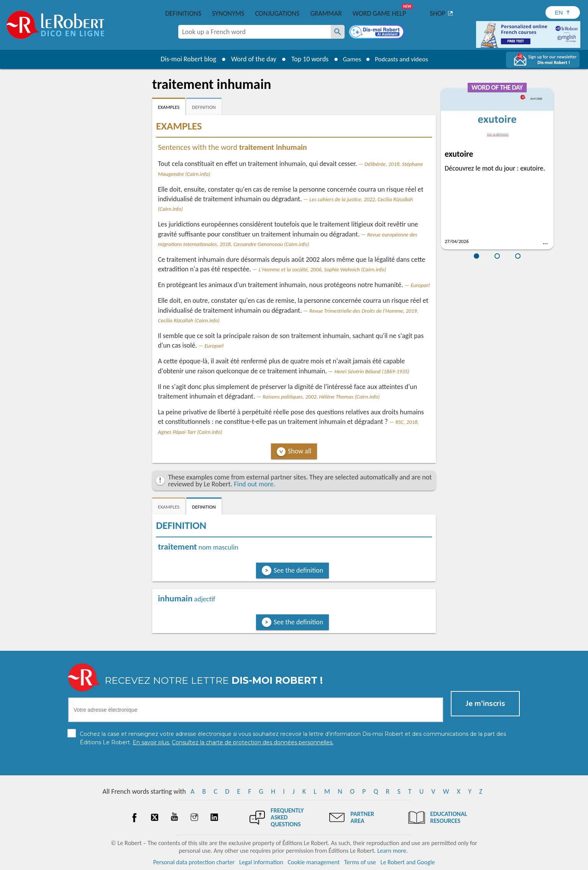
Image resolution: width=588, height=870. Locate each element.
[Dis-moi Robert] (377, 33)
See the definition (298, 570)
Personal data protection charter (194, 862)
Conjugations (277, 13)
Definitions (183, 13)
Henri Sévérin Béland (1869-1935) (372, 371)
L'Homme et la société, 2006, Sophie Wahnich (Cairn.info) (322, 269)
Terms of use (360, 862)
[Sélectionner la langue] (563, 12)
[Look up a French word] (338, 32)
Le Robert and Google (408, 862)
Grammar (326, 13)
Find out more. (255, 484)
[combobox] (255, 32)
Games (350, 59)
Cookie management (314, 862)
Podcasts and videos (403, 59)
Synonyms (228, 13)
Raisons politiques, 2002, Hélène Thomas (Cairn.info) (321, 397)
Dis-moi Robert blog (185, 59)
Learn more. (392, 851)
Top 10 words (306, 59)
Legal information (261, 862)
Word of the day (250, 59)
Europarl (420, 285)
